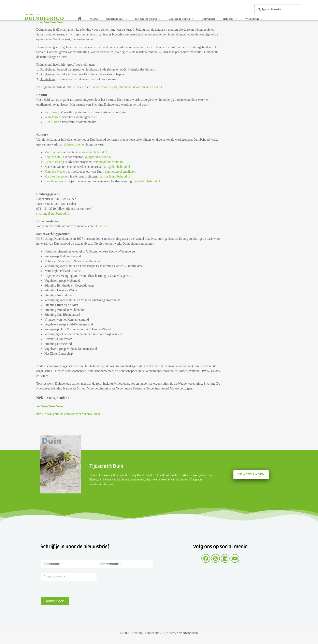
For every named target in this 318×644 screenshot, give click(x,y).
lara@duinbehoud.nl (147, 181)
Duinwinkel (208, 19)
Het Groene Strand (148, 19)
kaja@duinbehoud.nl (98, 157)
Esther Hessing (54, 162)
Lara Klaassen (54, 181)
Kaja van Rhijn (54, 157)
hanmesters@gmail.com (121, 172)
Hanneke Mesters (56, 172)
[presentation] (72, 589)
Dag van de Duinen (181, 19)
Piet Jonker (52, 112)
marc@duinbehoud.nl (93, 152)
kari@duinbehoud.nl (117, 167)
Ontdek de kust (117, 19)
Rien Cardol (52, 122)
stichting (42, 213)
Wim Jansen (52, 117)
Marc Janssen (53, 152)
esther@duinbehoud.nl (108, 162)
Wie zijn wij (254, 19)
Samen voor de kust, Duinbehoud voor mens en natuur (127, 87)
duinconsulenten (75, 144)
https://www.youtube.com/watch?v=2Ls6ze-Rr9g (68, 414)
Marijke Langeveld (57, 176)
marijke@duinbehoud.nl (114, 176)
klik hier (102, 226)
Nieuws (94, 19)
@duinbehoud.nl (58, 213)
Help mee (230, 19)
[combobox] (278, 9)
